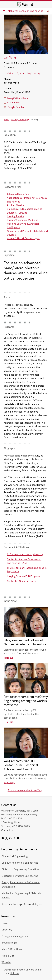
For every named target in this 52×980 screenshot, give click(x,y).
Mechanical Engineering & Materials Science (21, 896)
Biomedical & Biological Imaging (25, 209)
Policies (15, 974)
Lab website (12, 103)
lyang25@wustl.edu (16, 98)
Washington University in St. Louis (20, 811)
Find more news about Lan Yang (25, 791)
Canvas (5, 923)
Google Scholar (14, 107)
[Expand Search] (48, 11)
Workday (6, 963)
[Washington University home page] (26, 4)
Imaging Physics (16, 217)
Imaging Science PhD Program (23, 576)
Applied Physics (16, 206)
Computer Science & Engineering (20, 863)
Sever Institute (10, 904)
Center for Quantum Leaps (21, 581)
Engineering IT (9, 943)
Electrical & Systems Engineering (22, 73)
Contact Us (7, 830)
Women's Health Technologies (23, 239)
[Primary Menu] (4, 11)
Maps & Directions (12, 949)
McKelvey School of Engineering (25, 11)
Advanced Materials (18, 194)
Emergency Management (15, 936)
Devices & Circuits (17, 213)
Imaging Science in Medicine (23, 220)
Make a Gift (8, 956)
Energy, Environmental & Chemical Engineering (21, 885)
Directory (7, 930)
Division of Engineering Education (20, 870)
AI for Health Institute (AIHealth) (25, 555)
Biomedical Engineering (15, 857)
